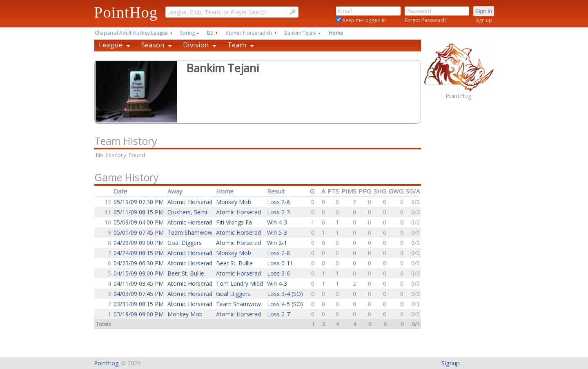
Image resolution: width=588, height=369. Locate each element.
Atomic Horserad (190, 202)
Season (153, 45)
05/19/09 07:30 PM (139, 202)
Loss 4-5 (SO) (285, 304)
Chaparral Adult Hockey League (131, 33)
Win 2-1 (277, 243)
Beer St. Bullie (234, 263)
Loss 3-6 (278, 273)
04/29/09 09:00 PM (139, 243)
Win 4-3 (277, 222)
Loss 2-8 (278, 253)
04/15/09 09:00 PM (139, 273)
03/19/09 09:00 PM (139, 314)
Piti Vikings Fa (234, 222)
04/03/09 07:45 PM (139, 294)
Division (196, 45)
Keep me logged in (364, 20)
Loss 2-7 (278, 314)
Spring (187, 33)
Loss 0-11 (280, 263)
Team (237, 45)
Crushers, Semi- (188, 212)
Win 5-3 (277, 232)
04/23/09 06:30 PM (139, 263)
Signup (451, 363)
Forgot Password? (425, 20)
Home (336, 33)
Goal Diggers (185, 243)
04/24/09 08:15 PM (139, 253)
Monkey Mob (234, 202)
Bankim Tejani (300, 33)
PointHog (126, 12)
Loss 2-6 (278, 202)
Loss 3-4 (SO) (285, 294)
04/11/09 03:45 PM (139, 283)
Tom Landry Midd (239, 283)
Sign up (484, 20)
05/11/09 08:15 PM (139, 212)
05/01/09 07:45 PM (139, 232)
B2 (210, 33)
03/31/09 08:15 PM (139, 304)
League (111, 45)
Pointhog (106, 363)
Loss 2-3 (278, 212)
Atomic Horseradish (249, 33)
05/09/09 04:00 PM (139, 222)
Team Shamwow (190, 232)
